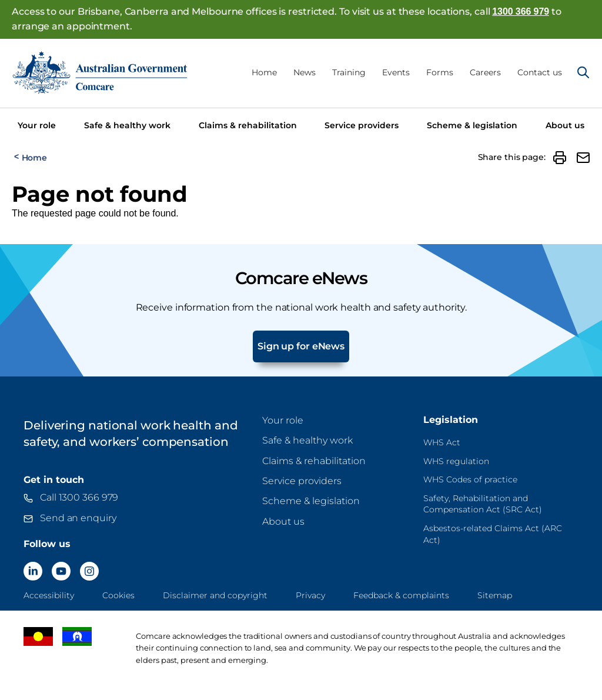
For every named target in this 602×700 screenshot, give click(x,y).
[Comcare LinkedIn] (33, 571)
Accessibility (49, 595)
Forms (440, 72)
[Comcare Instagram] (89, 571)
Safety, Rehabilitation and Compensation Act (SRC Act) (483, 504)
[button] (560, 158)
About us (565, 125)
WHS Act (442, 442)
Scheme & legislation (472, 125)
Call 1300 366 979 (79, 497)
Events (396, 72)
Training (349, 72)
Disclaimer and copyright (215, 595)
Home (264, 72)
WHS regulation (456, 461)
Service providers (362, 125)
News (305, 72)
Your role (37, 125)
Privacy (310, 595)
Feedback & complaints (401, 595)
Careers (485, 72)
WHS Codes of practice (470, 479)
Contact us (540, 72)
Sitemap (495, 595)
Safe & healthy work (127, 125)
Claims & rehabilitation (248, 125)
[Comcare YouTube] (61, 571)
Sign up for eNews (301, 346)
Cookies (118, 595)
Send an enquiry (78, 518)
